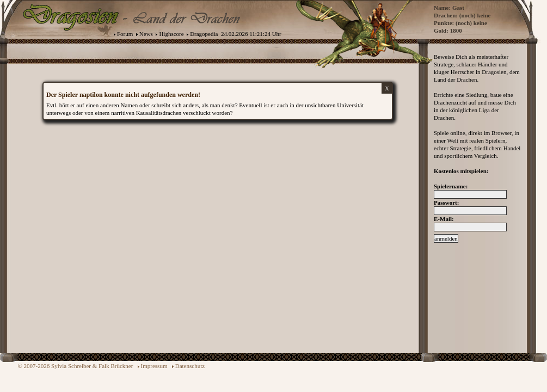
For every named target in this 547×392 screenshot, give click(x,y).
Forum (125, 34)
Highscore (171, 34)
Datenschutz (190, 366)
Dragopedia (204, 34)
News (146, 34)
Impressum (154, 366)
